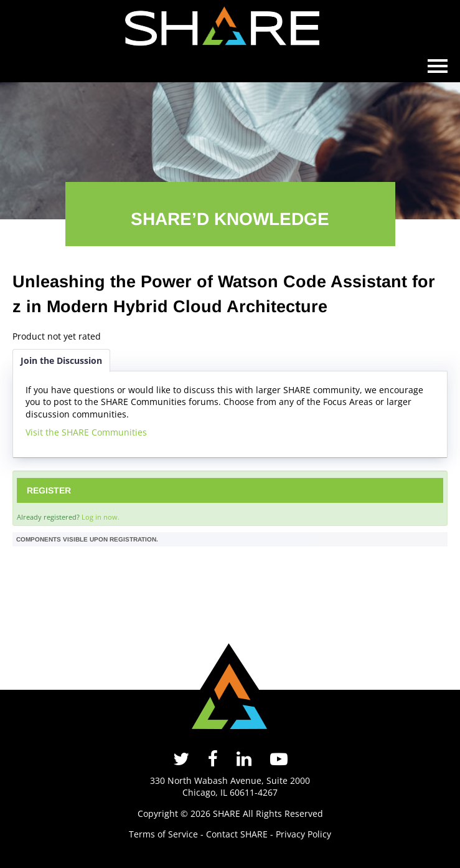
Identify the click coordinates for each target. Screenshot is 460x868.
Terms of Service (163, 834)
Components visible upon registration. (87, 539)
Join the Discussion (61, 360)
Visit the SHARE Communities (86, 432)
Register (49, 490)
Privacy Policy (303, 834)
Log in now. (101, 517)
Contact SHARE (237, 834)
